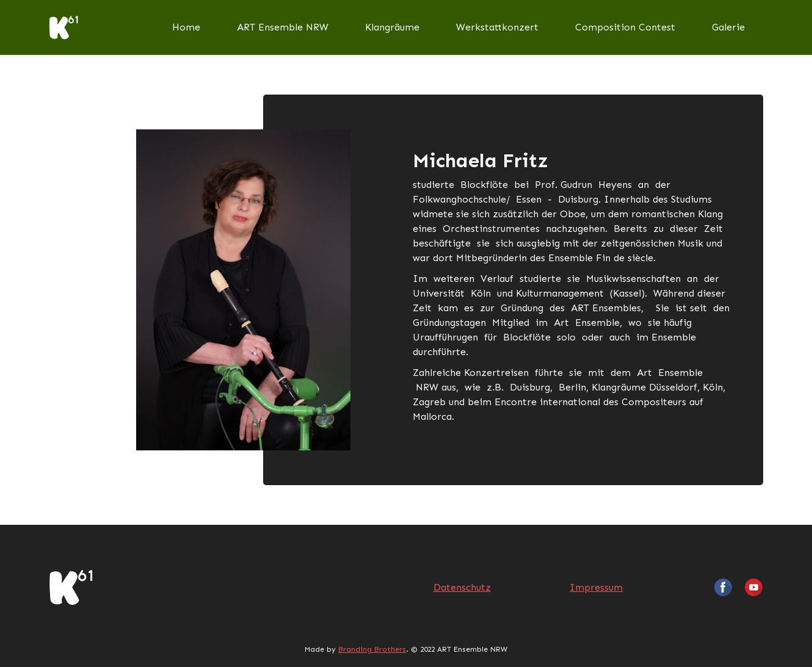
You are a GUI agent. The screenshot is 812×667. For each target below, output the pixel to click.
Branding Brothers (372, 649)
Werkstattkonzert (497, 27)
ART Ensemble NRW (283, 27)
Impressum (596, 587)
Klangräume (392, 27)
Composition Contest (625, 27)
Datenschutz (462, 587)
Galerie (728, 27)
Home (186, 27)
